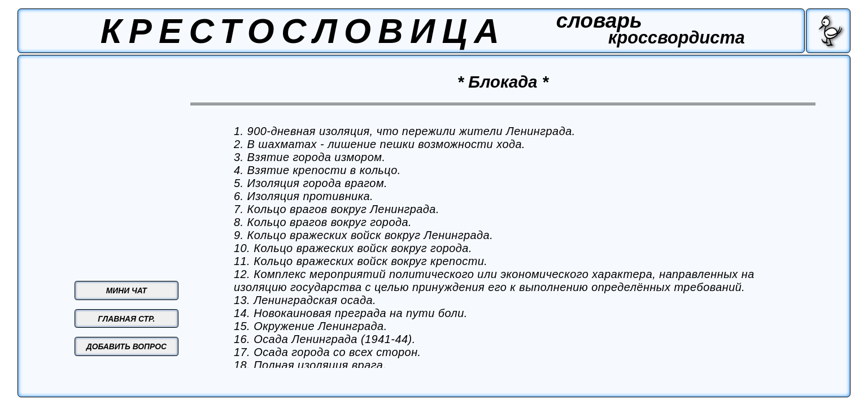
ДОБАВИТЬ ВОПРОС (127, 346)
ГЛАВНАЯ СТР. (126, 319)
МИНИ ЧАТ (127, 290)
